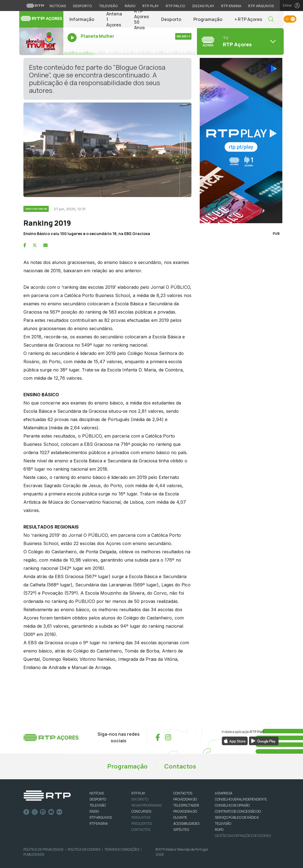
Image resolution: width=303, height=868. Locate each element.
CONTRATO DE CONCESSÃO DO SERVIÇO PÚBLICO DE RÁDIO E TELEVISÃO (238, 817)
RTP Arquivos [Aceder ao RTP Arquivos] (261, 6)
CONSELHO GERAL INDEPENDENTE (241, 799)
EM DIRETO (140, 799)
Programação (208, 19)
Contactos (180, 766)
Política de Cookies (84, 849)
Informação (82, 19)
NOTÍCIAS (97, 793)
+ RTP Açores (248, 19)
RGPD (219, 830)
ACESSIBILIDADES (186, 823)
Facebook (26, 812)
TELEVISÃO (98, 805)
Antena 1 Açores (114, 19)
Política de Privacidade (44, 849)
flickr (59, 812)
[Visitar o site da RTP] (35, 6)
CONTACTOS (183, 793)
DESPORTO (98, 799)
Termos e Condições (122, 849)
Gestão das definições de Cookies (243, 836)
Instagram (43, 812)
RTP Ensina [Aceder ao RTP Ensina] (231, 6)
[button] (271, 19)
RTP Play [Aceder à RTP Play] (151, 6)
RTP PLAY (138, 793)
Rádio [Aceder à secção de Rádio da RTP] (130, 6)
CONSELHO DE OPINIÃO (232, 805)
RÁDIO (94, 811)
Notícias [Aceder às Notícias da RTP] (58, 6)
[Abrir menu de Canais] (240, 41)
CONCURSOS (141, 811)
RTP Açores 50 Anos (142, 19)
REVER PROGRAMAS (147, 805)
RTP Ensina (99, 823)
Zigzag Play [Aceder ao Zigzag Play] (203, 6)
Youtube (51, 812)
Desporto (171, 19)
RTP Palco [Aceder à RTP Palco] (175, 6)
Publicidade (34, 854)
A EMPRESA (224, 793)
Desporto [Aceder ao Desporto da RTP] (82, 6)
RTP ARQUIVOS (101, 817)
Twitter (35, 812)
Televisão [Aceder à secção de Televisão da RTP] (108, 6)
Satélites (181, 830)
